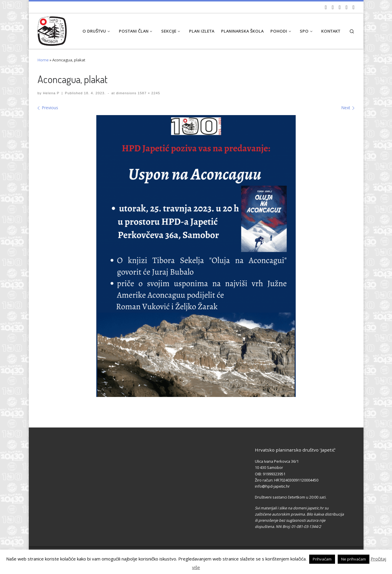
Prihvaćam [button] (322, 559)
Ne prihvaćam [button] (354, 559)
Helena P (51, 93)
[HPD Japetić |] (52, 30)
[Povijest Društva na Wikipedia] (347, 7)
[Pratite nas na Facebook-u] (333, 7)
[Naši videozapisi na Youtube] (326, 7)
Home (43, 60)
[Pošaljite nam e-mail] (354, 7)
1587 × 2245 (148, 93)
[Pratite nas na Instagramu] (340, 7)
